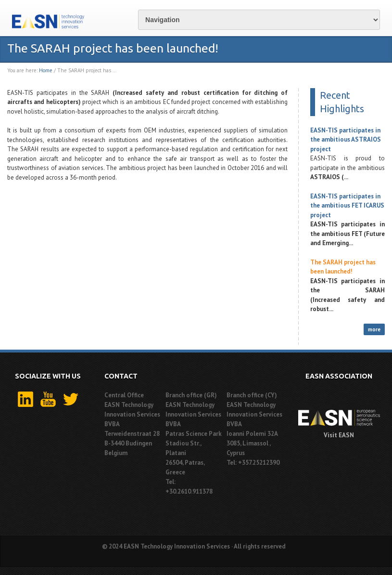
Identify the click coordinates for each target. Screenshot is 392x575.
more (374, 329)
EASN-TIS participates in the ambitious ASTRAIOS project (346, 140)
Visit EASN (339, 435)
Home (46, 70)
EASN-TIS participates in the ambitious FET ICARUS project (347, 206)
